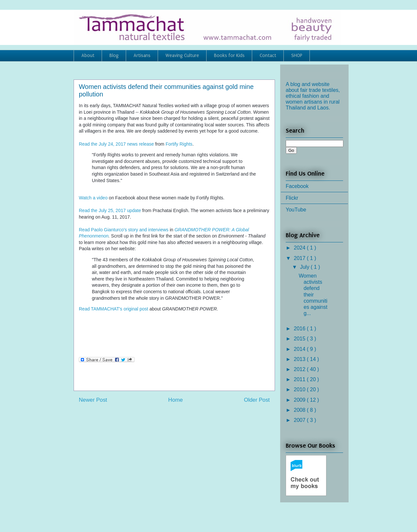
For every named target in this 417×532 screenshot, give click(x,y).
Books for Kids (229, 56)
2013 (300, 359)
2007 (300, 420)
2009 (300, 400)
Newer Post (93, 400)
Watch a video (93, 198)
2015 (300, 339)
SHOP (297, 56)
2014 (300, 349)
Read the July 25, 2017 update (110, 210)
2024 (300, 248)
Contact (268, 56)
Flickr (292, 198)
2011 (300, 379)
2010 (300, 389)
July (305, 267)
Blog (114, 56)
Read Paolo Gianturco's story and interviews (124, 230)
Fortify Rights (179, 144)
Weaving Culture (182, 56)
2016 (300, 329)
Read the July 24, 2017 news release (116, 144)
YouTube (296, 210)
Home (175, 400)
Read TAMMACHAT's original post (114, 309)
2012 (300, 369)
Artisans (142, 56)
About (88, 56)
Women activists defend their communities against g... (313, 295)
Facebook (297, 186)
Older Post (257, 400)
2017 (300, 258)
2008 (300, 410)
